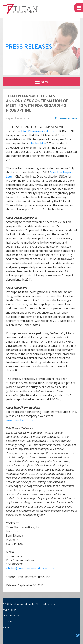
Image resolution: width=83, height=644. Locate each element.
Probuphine (38, 143)
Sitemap (6, 627)
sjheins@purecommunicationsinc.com (30, 568)
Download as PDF (66, 119)
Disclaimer (8, 621)
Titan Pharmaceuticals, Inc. (38, 131)
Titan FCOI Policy (11, 616)
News (41, 81)
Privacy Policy (9, 610)
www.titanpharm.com (19, 420)
